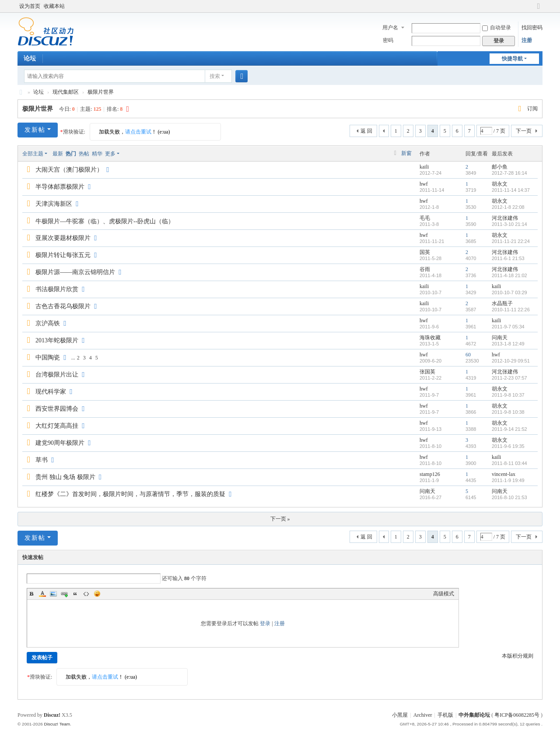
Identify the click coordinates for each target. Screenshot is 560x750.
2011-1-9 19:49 (508, 480)
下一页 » (280, 519)
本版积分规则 (518, 656)
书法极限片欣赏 (57, 289)
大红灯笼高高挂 (57, 426)
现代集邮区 (66, 92)
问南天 (500, 338)
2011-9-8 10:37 (508, 395)
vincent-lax (504, 474)
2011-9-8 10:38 (508, 412)
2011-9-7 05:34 (508, 327)
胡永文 (500, 184)
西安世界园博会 (57, 409)
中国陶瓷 (48, 357)
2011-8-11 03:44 (509, 463)
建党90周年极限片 (60, 443)
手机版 (445, 715)
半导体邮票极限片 (60, 187)
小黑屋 (400, 715)
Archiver (423, 715)
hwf (424, 184)
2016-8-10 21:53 (509, 497)
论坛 (30, 58)
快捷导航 (512, 59)
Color (42, 594)
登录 (265, 623)
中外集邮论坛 (21, 92)
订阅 (532, 109)
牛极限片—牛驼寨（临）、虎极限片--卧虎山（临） (105, 221)
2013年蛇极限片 (57, 340)
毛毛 (425, 218)
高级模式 (444, 594)
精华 (97, 154)
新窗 (406, 153)
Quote (75, 594)
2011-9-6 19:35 (508, 446)
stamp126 (430, 474)
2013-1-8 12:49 (508, 344)
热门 (71, 154)
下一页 (524, 131)
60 (468, 355)
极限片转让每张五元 (63, 255)
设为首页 (30, 6)
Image (53, 594)
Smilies (97, 594)
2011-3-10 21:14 (509, 224)
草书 (42, 460)
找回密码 (532, 28)
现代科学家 (51, 392)
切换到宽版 (539, 10)
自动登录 (497, 28)
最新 (58, 154)
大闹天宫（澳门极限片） (69, 170)
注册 (527, 40)
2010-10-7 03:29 (509, 292)
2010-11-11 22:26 (511, 310)
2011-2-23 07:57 (509, 378)
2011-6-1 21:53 (508, 258)
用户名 (390, 28)
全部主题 (33, 154)
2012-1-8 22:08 (508, 207)
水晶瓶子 (502, 303)
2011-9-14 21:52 (509, 429)
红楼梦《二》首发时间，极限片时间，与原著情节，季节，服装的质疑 (130, 494)
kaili (424, 167)
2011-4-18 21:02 (509, 275)
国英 (425, 252)
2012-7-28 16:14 (509, 173)
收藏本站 (54, 6)
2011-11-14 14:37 (511, 190)
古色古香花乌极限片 (63, 306)
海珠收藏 (430, 338)
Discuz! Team (57, 724)
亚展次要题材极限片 (63, 238)
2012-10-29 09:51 (511, 361)
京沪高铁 (48, 323)
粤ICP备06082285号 (517, 715)
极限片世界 (101, 92)
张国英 (427, 372)
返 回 (366, 131)
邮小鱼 (500, 167)
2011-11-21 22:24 (511, 241)
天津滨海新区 (54, 204)
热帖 (84, 154)
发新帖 (35, 130)
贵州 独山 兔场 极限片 (65, 477)
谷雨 (425, 269)
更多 (110, 154)
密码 (388, 40)
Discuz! (52, 715)
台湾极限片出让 (57, 375)
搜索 (215, 76)
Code (86, 594)
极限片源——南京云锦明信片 (75, 272)
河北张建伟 (505, 218)
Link (64, 594)
